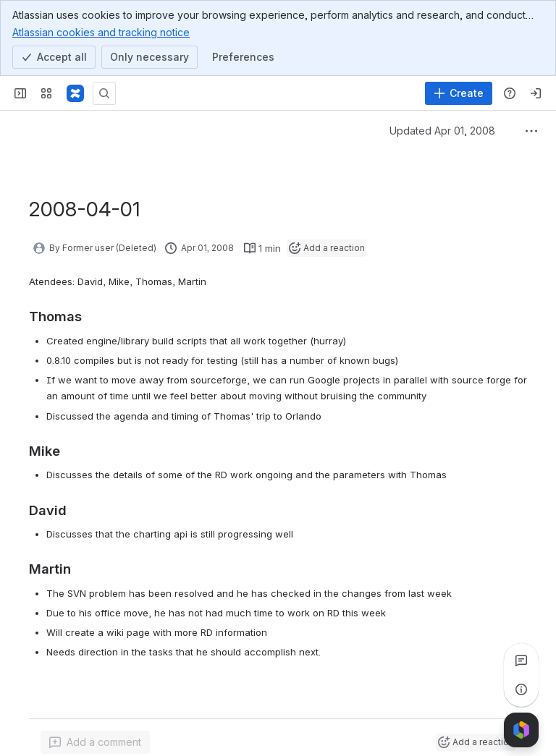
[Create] (459, 93)
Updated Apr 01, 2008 (442, 131)
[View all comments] (521, 661)
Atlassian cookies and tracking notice (101, 32)
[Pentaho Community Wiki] (75, 93)
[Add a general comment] (95, 742)
